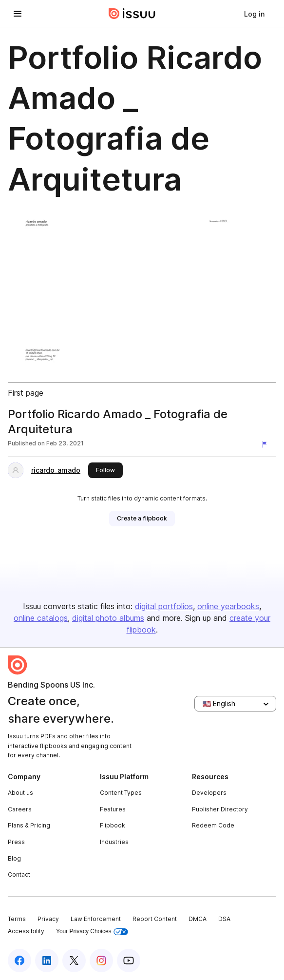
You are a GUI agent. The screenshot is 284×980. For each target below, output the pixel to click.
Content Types (121, 793)
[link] (254, 14)
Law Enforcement (96, 919)
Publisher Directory (220, 809)
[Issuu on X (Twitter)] (74, 961)
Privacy (48, 919)
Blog (14, 858)
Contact (19, 874)
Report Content (155, 919)
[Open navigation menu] (18, 14)
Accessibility (26, 931)
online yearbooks (228, 606)
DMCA (198, 919)
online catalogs (41, 618)
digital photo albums (108, 618)
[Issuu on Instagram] (101, 961)
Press (16, 842)
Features (113, 809)
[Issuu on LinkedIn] (47, 961)
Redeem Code (213, 825)
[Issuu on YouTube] (129, 961)
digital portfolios (164, 606)
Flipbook (113, 825)
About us (20, 793)
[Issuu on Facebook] (19, 961)
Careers (20, 809)
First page (26, 393)
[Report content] (266, 444)
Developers (209, 793)
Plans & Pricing (29, 825)
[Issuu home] (132, 14)
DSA (224, 919)
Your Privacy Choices (92, 932)
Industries (114, 842)
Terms (17, 919)
